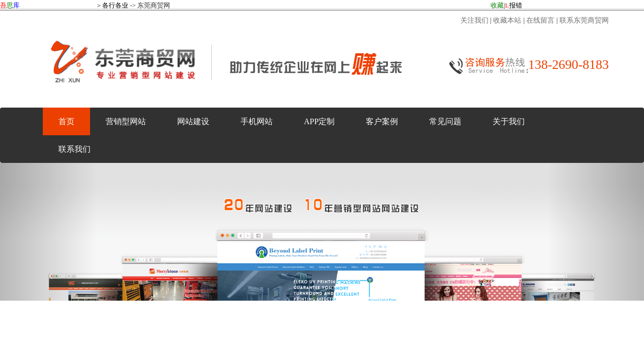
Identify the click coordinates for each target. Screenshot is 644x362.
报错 (514, 5)
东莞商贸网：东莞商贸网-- (322, 156)
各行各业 (115, 5)
